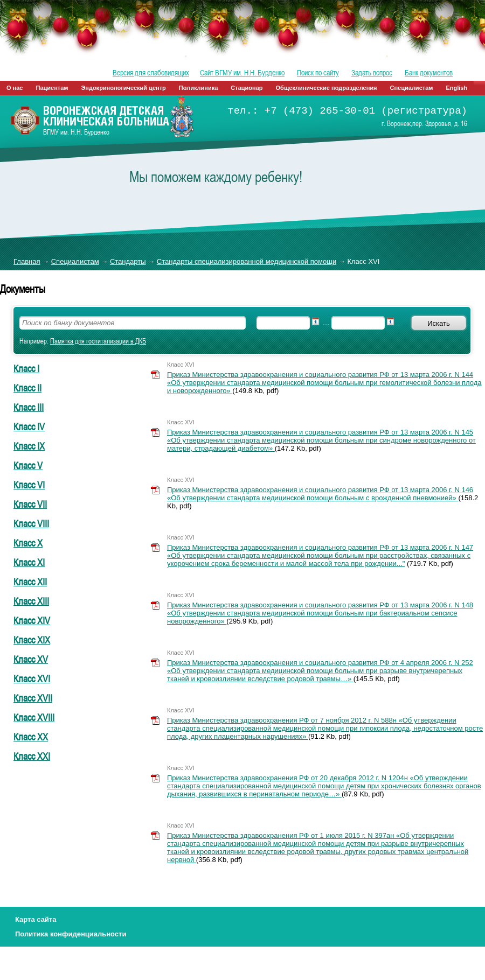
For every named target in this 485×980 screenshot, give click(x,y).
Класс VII (30, 504)
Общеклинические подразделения (327, 88)
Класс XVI (32, 678)
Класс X (28, 543)
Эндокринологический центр (123, 88)
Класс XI (29, 562)
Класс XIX (32, 640)
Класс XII (30, 582)
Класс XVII (33, 698)
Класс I (26, 368)
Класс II (27, 388)
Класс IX (29, 446)
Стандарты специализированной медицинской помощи (247, 261)
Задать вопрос (372, 73)
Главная (27, 261)
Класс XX (31, 737)
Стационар (247, 88)
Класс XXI (32, 756)
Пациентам (52, 88)
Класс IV (29, 426)
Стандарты (128, 261)
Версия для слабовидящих (151, 73)
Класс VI (29, 485)
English (456, 88)
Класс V (28, 465)
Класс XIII (31, 601)
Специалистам (412, 88)
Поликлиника (199, 88)
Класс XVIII (34, 717)
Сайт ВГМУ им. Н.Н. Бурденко (242, 73)
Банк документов (429, 73)
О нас (15, 88)
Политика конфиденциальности (71, 934)
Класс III (29, 407)
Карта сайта (36, 919)
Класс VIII (31, 523)
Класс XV (31, 659)
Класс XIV (32, 620)
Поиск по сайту (318, 73)
